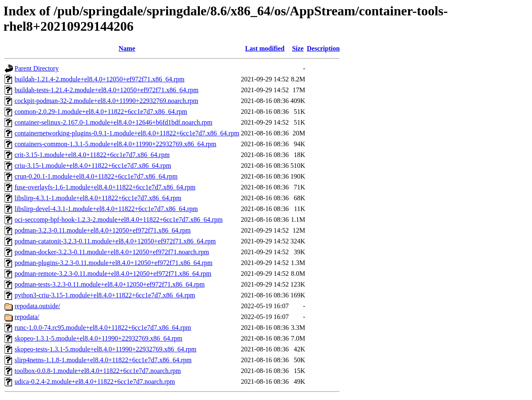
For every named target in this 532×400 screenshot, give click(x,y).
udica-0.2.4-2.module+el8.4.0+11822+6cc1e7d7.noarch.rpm (95, 382)
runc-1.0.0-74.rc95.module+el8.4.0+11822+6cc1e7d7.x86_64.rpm (103, 328)
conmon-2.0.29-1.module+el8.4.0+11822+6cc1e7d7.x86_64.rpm (101, 112)
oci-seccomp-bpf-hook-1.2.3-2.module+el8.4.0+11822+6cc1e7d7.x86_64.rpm (119, 220)
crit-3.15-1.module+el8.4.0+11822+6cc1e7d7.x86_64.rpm (92, 155)
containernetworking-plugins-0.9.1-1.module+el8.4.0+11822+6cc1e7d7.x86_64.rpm (127, 133)
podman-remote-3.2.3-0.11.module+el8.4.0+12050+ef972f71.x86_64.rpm (113, 274)
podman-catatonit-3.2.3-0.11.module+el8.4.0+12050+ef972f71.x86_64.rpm (115, 241)
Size (298, 48)
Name (127, 48)
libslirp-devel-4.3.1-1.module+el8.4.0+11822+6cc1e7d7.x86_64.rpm (106, 209)
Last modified (265, 48)
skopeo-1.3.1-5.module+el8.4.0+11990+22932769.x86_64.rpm (99, 338)
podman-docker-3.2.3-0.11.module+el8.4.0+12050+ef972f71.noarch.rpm (112, 252)
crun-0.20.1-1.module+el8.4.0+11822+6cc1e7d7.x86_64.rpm (96, 176)
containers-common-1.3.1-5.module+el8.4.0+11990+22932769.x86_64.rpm (116, 144)
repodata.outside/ (37, 306)
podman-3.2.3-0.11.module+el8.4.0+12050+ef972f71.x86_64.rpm (103, 230)
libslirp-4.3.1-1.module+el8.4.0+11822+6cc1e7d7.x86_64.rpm (98, 198)
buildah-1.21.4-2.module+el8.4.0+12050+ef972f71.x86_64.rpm (100, 79)
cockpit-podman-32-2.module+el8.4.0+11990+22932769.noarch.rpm (106, 101)
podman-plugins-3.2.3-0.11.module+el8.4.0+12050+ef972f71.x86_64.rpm (113, 263)
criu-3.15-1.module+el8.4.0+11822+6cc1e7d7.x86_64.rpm (93, 166)
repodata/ (27, 317)
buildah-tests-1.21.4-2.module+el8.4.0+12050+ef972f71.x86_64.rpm (107, 90)
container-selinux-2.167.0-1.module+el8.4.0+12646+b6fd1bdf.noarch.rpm (113, 122)
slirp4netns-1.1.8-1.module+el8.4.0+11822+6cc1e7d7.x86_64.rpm (103, 360)
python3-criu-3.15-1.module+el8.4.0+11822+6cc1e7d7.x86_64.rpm (105, 295)
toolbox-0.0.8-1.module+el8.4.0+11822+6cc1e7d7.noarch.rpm (98, 371)
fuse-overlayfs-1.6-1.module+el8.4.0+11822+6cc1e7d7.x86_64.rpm (105, 187)
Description (323, 48)
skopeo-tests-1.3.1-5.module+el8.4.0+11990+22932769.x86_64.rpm (106, 349)
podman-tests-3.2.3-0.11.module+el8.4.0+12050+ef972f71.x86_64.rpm (110, 284)
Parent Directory (37, 68)
